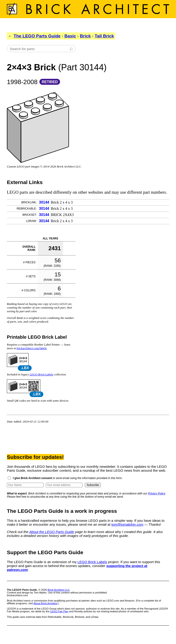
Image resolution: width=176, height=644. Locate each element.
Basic (70, 36)
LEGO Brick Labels (41, 374)
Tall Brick (104, 36)
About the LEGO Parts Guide (52, 532)
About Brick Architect (45, 603)
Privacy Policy (157, 494)
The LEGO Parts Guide (37, 36)
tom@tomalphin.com (127, 524)
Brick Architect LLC (59, 590)
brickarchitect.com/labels (32, 348)
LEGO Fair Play (59, 611)
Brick (85, 36)
